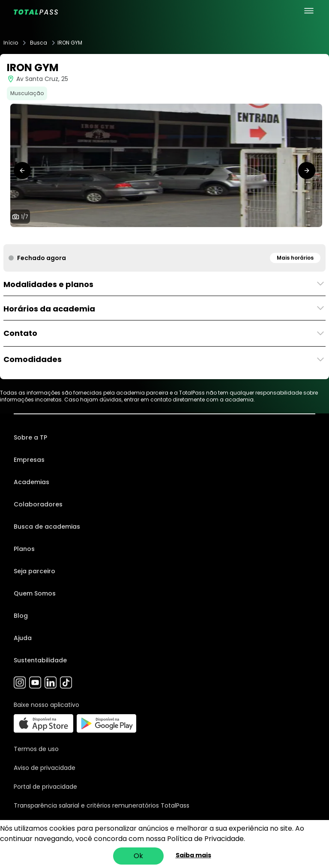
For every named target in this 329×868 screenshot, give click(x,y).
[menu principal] (309, 11)
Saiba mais (193, 855)
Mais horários (295, 258)
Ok (138, 856)
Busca (39, 43)
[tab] (144, 236)
